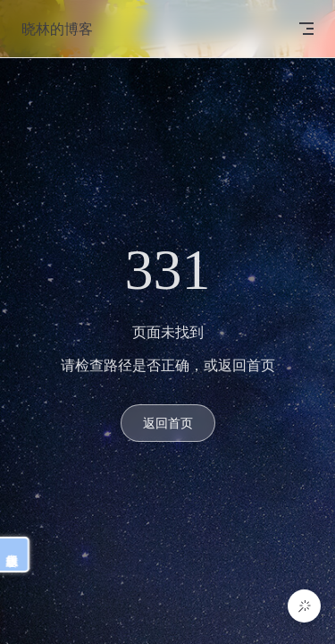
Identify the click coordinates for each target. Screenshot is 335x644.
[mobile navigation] (306, 29)
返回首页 (168, 423)
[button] (304, 606)
